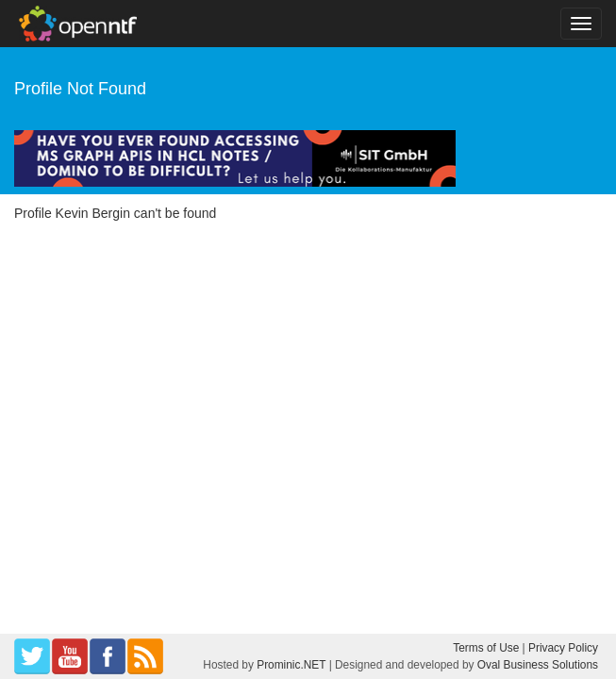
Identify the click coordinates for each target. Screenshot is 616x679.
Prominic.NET (291, 665)
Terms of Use (486, 648)
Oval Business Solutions (538, 665)
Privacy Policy (563, 648)
